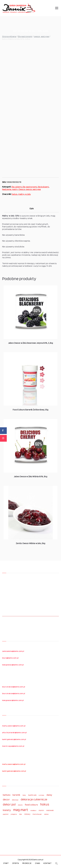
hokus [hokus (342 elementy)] (45, 804)
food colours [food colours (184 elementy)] (31, 805)
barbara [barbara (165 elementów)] (7, 795)
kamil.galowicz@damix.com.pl (14, 739)
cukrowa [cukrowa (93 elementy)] (41, 795)
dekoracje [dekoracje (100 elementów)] (15, 800)
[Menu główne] (57, 8)
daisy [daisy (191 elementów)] (49, 795)
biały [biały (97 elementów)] (24, 795)
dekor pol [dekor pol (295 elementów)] (9, 804)
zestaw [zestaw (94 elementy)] (46, 814)
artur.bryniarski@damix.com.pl (14, 732)
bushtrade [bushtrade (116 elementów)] (32, 795)
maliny (21, 194)
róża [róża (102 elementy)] (20, 814)
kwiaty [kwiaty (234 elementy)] (7, 810)
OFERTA (15, 863)
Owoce (22, 189)
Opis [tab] (32, 208)
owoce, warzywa (41, 36)
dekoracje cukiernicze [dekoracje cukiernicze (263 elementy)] (34, 799)
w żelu (28, 194)
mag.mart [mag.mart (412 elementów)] (21, 810)
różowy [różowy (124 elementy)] (27, 814)
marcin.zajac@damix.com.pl (13, 746)
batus (15, 194)
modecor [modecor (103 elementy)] (33, 810)
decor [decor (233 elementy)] (6, 799)
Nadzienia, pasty (10, 189)
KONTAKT (47, 863)
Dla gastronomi (25, 36)
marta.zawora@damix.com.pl (14, 726)
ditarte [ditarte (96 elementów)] (20, 805)
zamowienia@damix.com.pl (13, 651)
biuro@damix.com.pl (10, 658)
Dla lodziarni (43, 187)
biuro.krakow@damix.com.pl (14, 687)
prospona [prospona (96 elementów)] (14, 814)
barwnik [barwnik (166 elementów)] (16, 795)
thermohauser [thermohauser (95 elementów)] (37, 814)
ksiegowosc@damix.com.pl (13, 665)
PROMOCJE (27, 863)
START (6, 863)
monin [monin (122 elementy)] (41, 810)
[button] (57, 863)
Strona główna (9, 36)
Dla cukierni (17, 187)
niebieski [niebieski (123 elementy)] (50, 810)
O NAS (38, 863)
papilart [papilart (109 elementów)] (6, 814)
